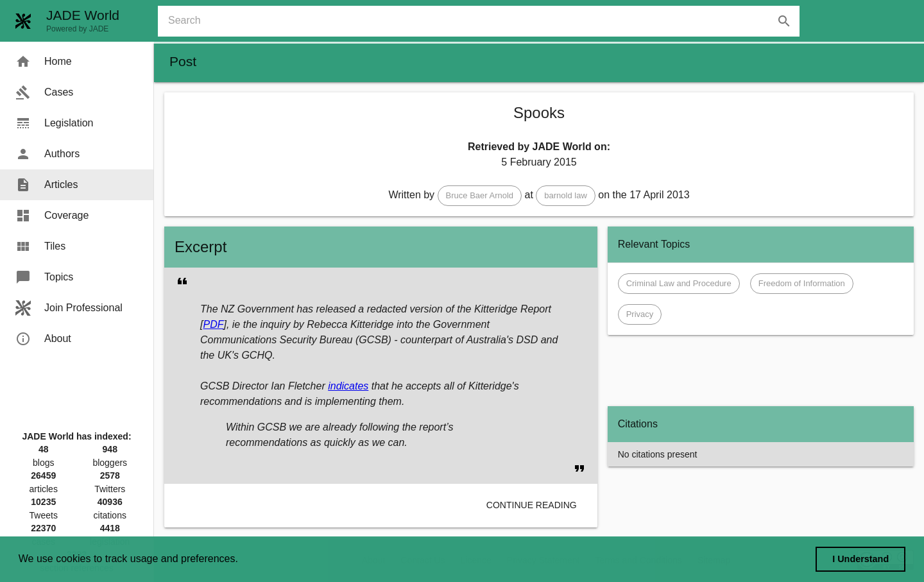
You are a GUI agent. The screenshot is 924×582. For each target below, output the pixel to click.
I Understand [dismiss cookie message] (860, 559)
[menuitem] (77, 62)
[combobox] (484, 21)
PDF (213, 324)
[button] (480, 196)
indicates (348, 386)
